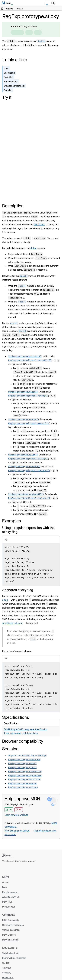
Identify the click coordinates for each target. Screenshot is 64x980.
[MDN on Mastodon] (19, 869)
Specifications (11, 81)
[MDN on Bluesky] (9, 869)
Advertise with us (11, 897)
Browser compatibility (14, 86)
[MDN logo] (8, 856)
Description (9, 73)
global (33, 248)
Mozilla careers (10, 892)
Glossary (7, 973)
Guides (6, 963)
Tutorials (6, 968)
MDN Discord (9, 935)
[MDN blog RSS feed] (24, 869)
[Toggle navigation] (59, 3)
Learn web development (14, 958)
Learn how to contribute (16, 815)
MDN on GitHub (10, 940)
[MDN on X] (14, 869)
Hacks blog (8, 978)
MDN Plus (7, 902)
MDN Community (11, 920)
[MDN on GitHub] (4, 869)
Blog (5, 887)
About (5, 882)
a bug (5, 600)
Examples (8, 77)
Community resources (13, 925)
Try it (6, 68)
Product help (9, 907)
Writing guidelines (11, 930)
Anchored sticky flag (18, 590)
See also (8, 90)
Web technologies (11, 953)
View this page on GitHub (17, 831)
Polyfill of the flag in (27, 756)
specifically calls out (12, 623)
